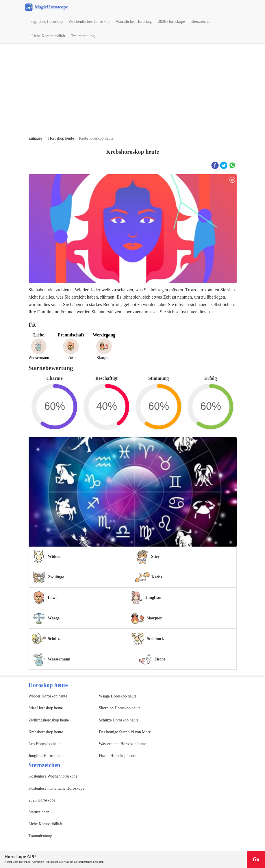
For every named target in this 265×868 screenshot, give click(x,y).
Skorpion (154, 618)
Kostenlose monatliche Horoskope (56, 788)
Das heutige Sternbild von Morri (125, 732)
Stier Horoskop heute (46, 708)
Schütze (55, 639)
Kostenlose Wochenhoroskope (53, 776)
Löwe (53, 598)
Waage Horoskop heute (118, 696)
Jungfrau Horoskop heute (49, 756)
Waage (54, 618)
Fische (160, 659)
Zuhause (35, 138)
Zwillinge (56, 577)
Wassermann (59, 659)
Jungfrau (153, 598)
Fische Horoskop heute (117, 756)
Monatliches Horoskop (134, 22)
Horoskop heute (61, 138)
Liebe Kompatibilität (48, 36)
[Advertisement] (132, 90)
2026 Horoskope (172, 22)
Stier (155, 557)
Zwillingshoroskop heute (49, 720)
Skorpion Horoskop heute (120, 708)
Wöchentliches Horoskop (89, 22)
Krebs (157, 577)
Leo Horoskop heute (45, 744)
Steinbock (155, 639)
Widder (55, 557)
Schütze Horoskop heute (119, 720)
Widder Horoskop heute (48, 696)
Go (256, 859)
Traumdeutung (83, 36)
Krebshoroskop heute (46, 732)
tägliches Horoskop (47, 22)
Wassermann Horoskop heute (123, 744)
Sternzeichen (201, 22)
